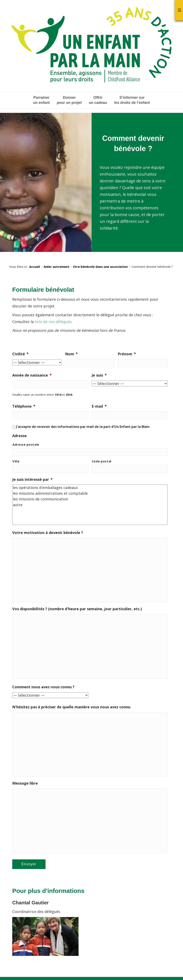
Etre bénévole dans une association (100, 267)
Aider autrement (57, 267)
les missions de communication (90, 499)
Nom (71, 354)
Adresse (19, 436)
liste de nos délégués (53, 322)
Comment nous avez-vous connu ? (43, 688)
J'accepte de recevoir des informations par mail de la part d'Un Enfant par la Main (83, 426)
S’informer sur (132, 100)
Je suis (99, 375)
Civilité (20, 354)
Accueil (34, 267)
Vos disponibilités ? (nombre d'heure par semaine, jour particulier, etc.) (77, 609)
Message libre (25, 785)
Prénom (127, 354)
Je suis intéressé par (32, 479)
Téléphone (24, 406)
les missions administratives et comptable (90, 493)
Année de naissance (32, 375)
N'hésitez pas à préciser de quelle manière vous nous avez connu (71, 708)
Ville (16, 461)
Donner (69, 100)
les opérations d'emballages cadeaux (90, 487)
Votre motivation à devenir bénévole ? (48, 532)
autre (90, 505)
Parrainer (41, 100)
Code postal (102, 461)
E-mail (99, 406)
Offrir (98, 100)
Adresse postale (26, 444)
